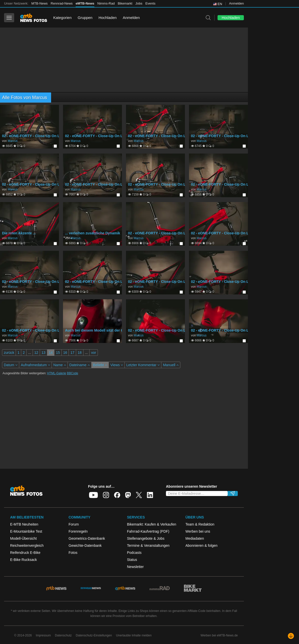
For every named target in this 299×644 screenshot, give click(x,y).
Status (132, 560)
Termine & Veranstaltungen (148, 546)
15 (58, 353)
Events (151, 3)
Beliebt (100, 365)
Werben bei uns (198, 531)
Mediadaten (195, 538)
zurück (9, 353)
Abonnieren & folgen (201, 546)
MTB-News (39, 3)
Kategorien (62, 18)
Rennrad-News (62, 3)
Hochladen (108, 18)
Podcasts (134, 553)
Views (117, 365)
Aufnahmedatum (35, 365)
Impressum (43, 635)
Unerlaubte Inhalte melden (134, 635)
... (30, 353)
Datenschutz (63, 635)
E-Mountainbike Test (26, 531)
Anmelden (236, 3)
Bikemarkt (125, 3)
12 (36, 353)
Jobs (139, 3)
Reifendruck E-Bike (25, 553)
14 (51, 353)
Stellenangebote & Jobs (146, 538)
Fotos (73, 553)
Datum (11, 365)
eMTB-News (85, 3)
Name (60, 365)
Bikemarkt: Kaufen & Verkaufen (152, 524)
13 (44, 353)
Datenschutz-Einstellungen (94, 635)
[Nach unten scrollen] (291, 636)
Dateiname (80, 365)
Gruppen (85, 18)
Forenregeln (78, 531)
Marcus (13, 141)
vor (93, 353)
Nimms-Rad (106, 3)
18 (80, 353)
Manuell (171, 365)
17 (72, 353)
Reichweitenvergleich (27, 546)
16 (65, 353)
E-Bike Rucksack (24, 560)
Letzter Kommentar (143, 365)
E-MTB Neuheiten (24, 524)
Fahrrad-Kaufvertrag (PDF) (148, 531)
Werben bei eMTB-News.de (219, 635)
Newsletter (135, 567)
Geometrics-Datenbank (87, 538)
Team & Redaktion (200, 524)
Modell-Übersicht (23, 538)
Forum (74, 524)
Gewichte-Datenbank (85, 546)
